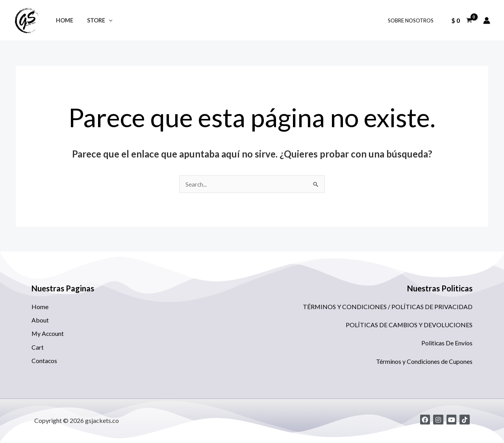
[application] (105, 20)
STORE (96, 20)
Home (63, 20)
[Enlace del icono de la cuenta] (487, 20)
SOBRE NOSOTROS (412, 20)
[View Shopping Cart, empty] (461, 20)
